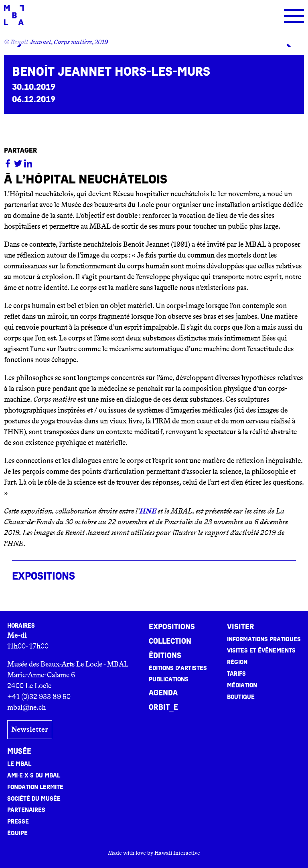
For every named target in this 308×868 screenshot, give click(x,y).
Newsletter (30, 729)
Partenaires (26, 810)
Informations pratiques (264, 639)
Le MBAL (19, 764)
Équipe (17, 833)
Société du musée (34, 799)
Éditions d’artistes (178, 668)
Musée (19, 751)
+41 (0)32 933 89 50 (39, 697)
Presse (18, 822)
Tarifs (236, 674)
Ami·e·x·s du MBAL (34, 775)
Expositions (172, 627)
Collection (170, 641)
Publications (169, 679)
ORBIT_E (163, 707)
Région (237, 662)
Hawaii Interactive (177, 853)
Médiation (242, 685)
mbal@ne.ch (26, 707)
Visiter (241, 627)
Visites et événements (261, 650)
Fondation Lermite (35, 787)
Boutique (241, 697)
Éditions (165, 656)
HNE (148, 511)
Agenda (163, 693)
